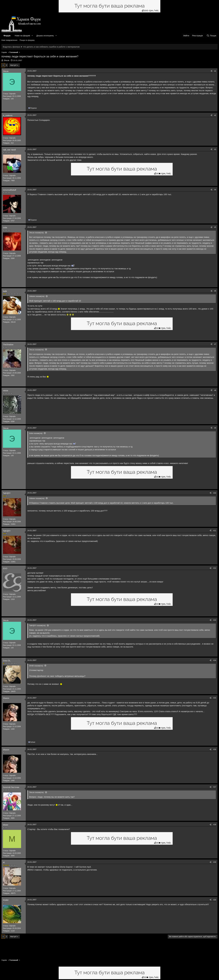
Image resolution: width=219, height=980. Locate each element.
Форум (7, 36)
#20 (215, 900)
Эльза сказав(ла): (37, 233)
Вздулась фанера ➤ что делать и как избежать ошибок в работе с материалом (41, 47)
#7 (215, 344)
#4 (215, 190)
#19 (215, 862)
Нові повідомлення (9, 40)
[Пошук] (211, 36)
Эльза (6, 60)
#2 (215, 115)
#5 (215, 227)
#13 (215, 620)
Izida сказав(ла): (36, 433)
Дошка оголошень (45, 36)
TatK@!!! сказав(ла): (38, 625)
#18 (215, 825)
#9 (215, 428)
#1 (215, 71)
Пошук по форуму (27, 40)
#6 (215, 291)
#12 (215, 568)
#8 (215, 390)
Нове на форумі (22, 36)
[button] (32, 36)
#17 (215, 787)
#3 (215, 149)
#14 (215, 660)
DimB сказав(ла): (36, 666)
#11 (215, 531)
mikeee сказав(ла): (37, 296)
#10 (215, 493)
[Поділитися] (211, 71)
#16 (215, 749)
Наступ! (13, 65)
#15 (215, 698)
